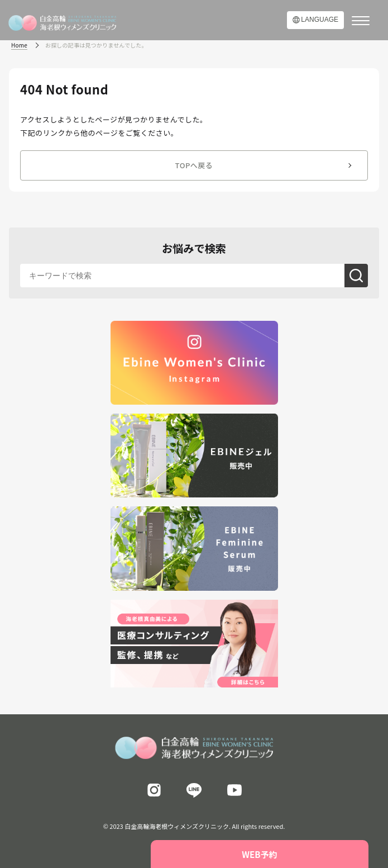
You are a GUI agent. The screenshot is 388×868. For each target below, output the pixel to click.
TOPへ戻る (194, 165)
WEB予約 (259, 854)
